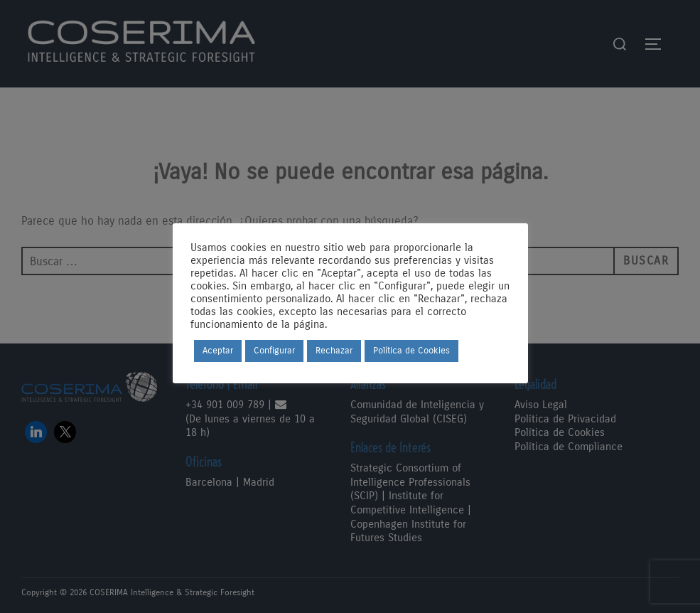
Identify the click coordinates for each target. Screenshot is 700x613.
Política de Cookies (411, 351)
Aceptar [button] (218, 351)
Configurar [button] (274, 351)
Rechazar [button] (334, 351)
